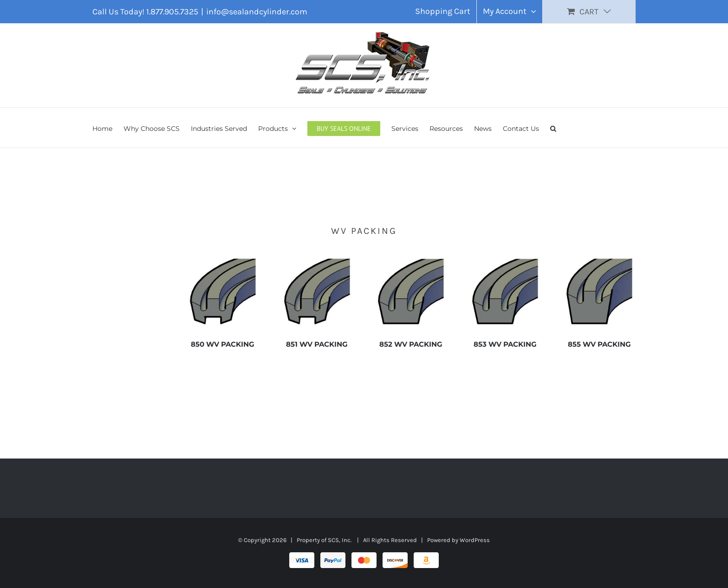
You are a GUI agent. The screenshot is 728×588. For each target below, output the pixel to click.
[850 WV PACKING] (223, 260)
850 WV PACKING (223, 344)
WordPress (475, 540)
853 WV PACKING (505, 344)
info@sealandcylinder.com (257, 12)
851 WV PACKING (317, 344)
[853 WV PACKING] (505, 260)
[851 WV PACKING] (317, 260)
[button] (553, 128)
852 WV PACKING (411, 344)
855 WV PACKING (599, 344)
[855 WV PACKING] (599, 260)
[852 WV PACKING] (411, 260)
